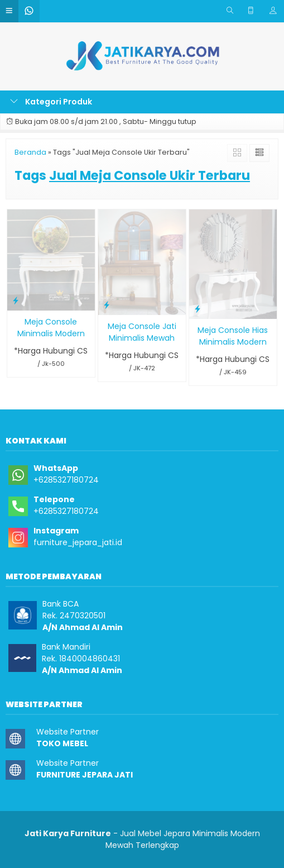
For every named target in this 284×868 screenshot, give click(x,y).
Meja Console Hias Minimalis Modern (233, 336)
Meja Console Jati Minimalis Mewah (142, 332)
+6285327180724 (66, 480)
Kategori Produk (51, 102)
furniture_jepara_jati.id (78, 542)
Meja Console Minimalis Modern (51, 328)
